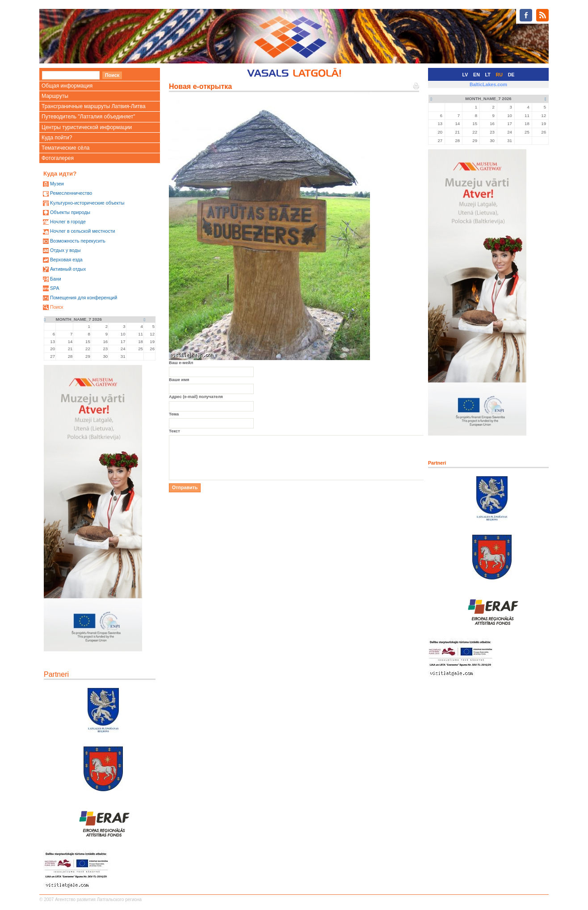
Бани (56, 279)
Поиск (57, 307)
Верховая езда (66, 260)
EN (477, 75)
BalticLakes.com (488, 84)
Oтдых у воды (65, 250)
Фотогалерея (58, 158)
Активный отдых (68, 269)
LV (465, 75)
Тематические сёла (65, 148)
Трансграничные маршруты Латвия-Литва (94, 106)
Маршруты (55, 96)
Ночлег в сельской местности (83, 231)
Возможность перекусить (78, 241)
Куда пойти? (57, 138)
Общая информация (67, 86)
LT (488, 75)
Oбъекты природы (70, 212)
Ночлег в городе (68, 222)
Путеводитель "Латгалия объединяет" (88, 117)
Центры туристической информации (87, 127)
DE (511, 75)
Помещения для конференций (84, 298)
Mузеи (57, 184)
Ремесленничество (71, 193)
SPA (55, 288)
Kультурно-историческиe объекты (87, 203)
